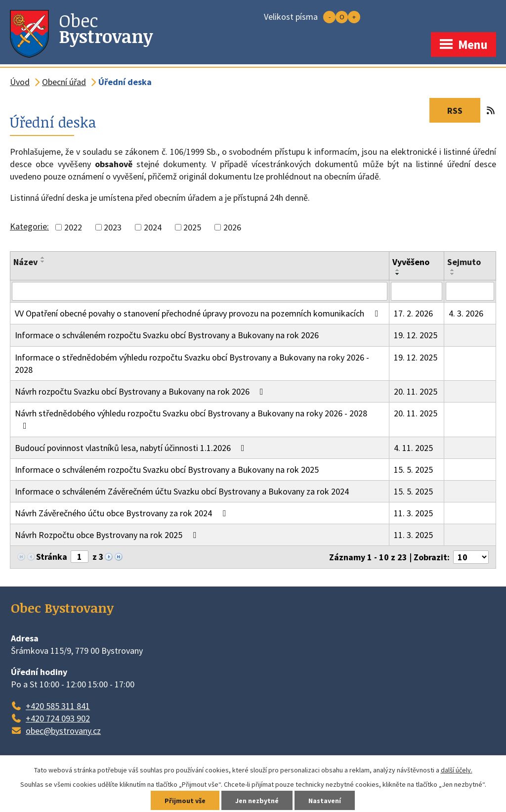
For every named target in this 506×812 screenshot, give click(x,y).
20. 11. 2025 (416, 391)
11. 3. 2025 (413, 513)
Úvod (20, 82)
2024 (153, 227)
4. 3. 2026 (466, 313)
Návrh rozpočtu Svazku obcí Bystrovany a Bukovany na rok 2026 (141, 391)
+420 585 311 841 (58, 706)
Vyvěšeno (411, 262)
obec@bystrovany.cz (63, 731)
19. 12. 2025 (416, 335)
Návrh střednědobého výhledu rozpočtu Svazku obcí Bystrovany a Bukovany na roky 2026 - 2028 (191, 419)
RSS (464, 111)
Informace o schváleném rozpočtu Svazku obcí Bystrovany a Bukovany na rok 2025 (167, 470)
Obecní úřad (64, 82)
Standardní (342, 17)
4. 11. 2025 (413, 448)
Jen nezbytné (257, 801)
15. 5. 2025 (413, 470)
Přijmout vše (185, 801)
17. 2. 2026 (413, 313)
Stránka (52, 557)
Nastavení (325, 801)
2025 (192, 227)
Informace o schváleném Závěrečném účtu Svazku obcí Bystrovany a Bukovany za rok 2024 (182, 491)
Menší (329, 17)
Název (25, 262)
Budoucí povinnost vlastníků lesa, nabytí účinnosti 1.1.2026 (132, 448)
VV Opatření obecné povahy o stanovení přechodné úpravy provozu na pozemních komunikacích (198, 313)
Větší (354, 17)
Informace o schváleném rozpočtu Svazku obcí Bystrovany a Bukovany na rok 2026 (167, 335)
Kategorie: (29, 226)
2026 (232, 227)
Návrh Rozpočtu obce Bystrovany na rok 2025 (107, 535)
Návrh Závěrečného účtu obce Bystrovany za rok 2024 (122, 513)
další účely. (457, 770)
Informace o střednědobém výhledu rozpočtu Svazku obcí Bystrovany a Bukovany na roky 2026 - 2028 (192, 363)
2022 (73, 227)
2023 (113, 227)
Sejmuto (464, 262)
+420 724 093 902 (58, 718)
